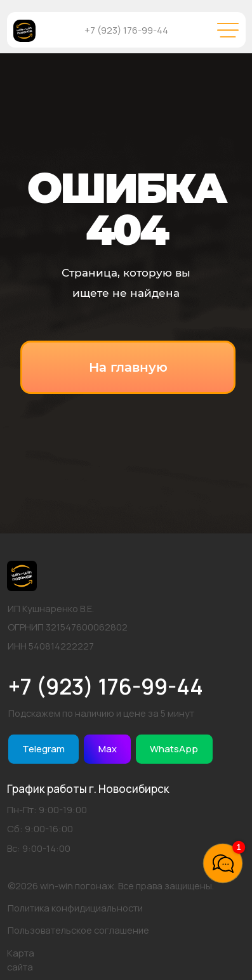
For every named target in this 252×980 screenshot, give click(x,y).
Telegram (43, 748)
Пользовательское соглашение (78, 930)
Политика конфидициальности (75, 908)
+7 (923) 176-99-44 (126, 30)
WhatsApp (174, 748)
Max (108, 748)
